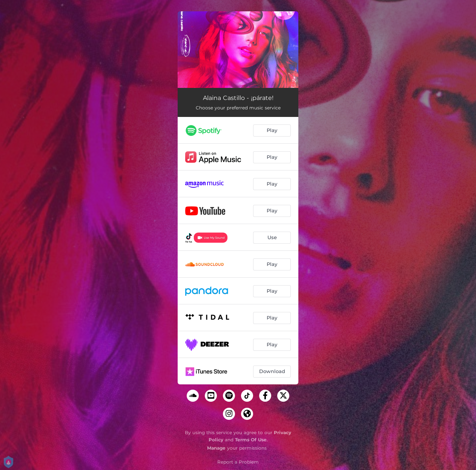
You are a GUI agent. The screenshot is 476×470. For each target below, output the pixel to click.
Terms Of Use (251, 440)
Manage (216, 448)
